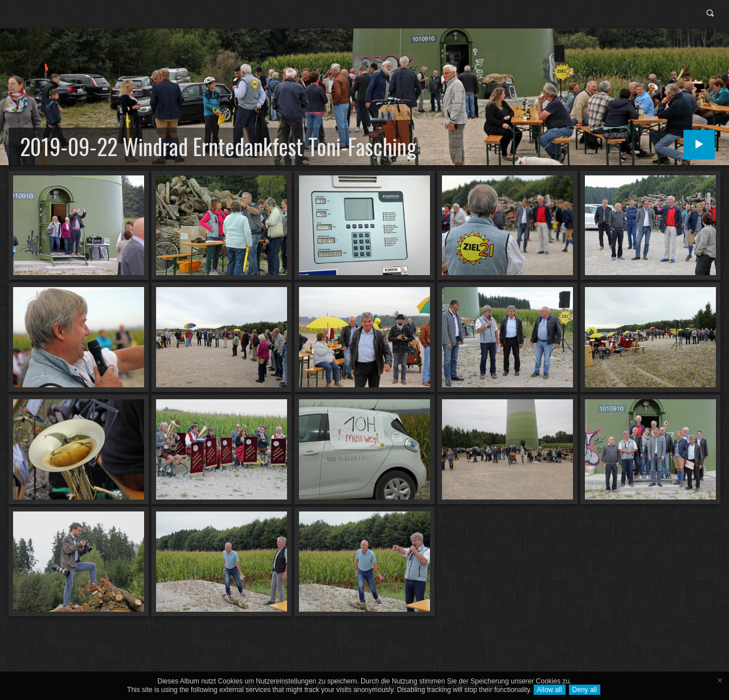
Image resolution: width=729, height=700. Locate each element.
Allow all (550, 690)
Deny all (585, 690)
